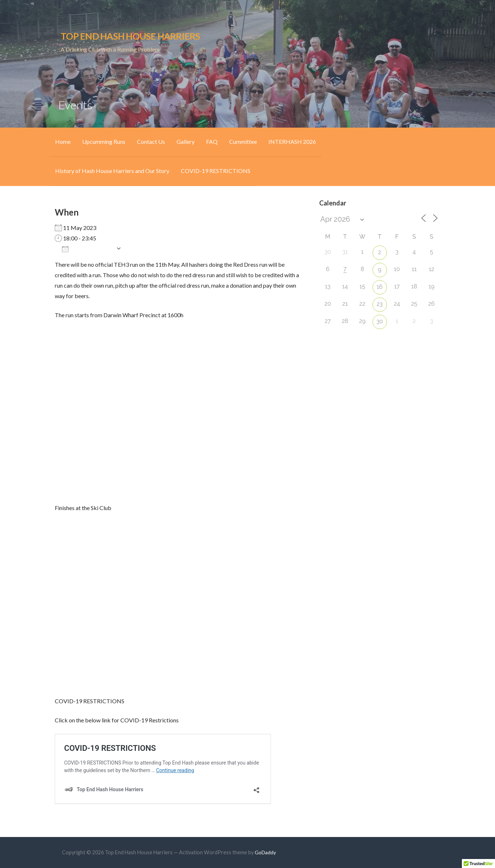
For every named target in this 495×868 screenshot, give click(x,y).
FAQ (212, 141)
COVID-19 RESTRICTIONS (216, 171)
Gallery (186, 141)
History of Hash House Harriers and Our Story (112, 171)
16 (380, 287)
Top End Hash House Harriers (130, 36)
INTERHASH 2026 (292, 141)
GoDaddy (265, 852)
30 (380, 321)
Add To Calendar (87, 249)
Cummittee (243, 141)
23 (380, 304)
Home (63, 141)
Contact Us (151, 141)
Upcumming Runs (104, 141)
